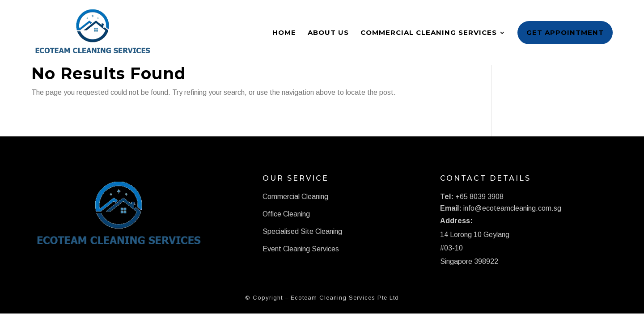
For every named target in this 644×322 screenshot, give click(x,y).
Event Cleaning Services (301, 249)
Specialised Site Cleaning (302, 231)
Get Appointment (565, 32)
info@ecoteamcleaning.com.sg (512, 208)
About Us (328, 32)
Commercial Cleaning (295, 197)
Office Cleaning (286, 214)
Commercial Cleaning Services (429, 32)
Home (284, 32)
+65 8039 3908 (479, 197)
